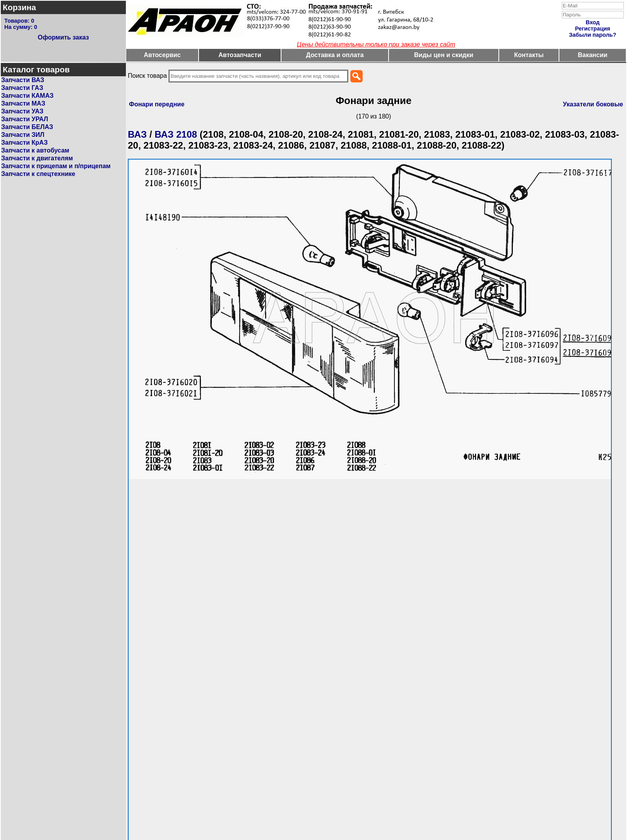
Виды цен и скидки (444, 55)
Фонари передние (157, 104)
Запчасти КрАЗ (24, 143)
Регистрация (593, 29)
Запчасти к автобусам (35, 150)
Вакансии (593, 55)
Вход (593, 22)
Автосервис (162, 55)
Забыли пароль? (593, 35)
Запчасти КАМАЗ (27, 96)
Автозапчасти (240, 55)
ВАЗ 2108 (176, 134)
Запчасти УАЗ (22, 111)
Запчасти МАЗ (23, 103)
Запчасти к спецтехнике (38, 174)
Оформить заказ (63, 37)
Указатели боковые (593, 104)
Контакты (529, 55)
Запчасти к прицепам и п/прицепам (56, 166)
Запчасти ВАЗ (23, 80)
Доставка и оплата (335, 55)
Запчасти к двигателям (37, 158)
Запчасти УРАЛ (25, 119)
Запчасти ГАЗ (22, 88)
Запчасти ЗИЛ (23, 135)
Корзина (19, 7)
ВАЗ (137, 134)
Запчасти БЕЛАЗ (27, 127)
